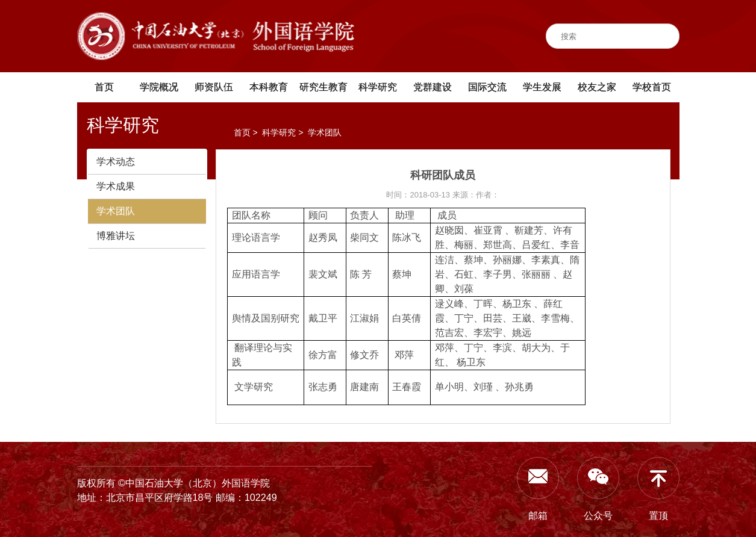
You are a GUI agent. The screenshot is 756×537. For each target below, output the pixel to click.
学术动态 (116, 162)
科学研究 (378, 87)
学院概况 (159, 87)
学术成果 (116, 186)
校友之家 (597, 87)
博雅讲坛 (116, 236)
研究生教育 (323, 87)
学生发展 (542, 87)
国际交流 (487, 87)
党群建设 (433, 87)
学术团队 (116, 211)
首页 (104, 87)
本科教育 (269, 87)
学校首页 (652, 87)
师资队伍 (214, 87)
